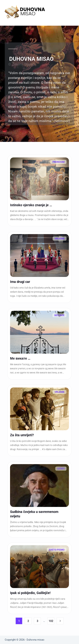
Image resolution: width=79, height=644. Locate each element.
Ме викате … (20, 358)
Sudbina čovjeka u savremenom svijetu (34, 514)
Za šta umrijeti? (22, 435)
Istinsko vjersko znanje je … (31, 205)
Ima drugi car (20, 282)
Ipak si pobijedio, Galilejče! (30, 593)
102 (51, 621)
